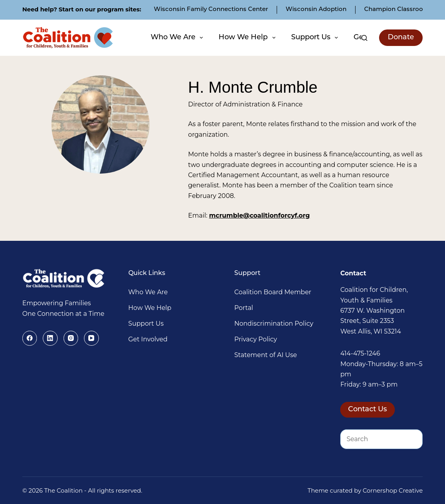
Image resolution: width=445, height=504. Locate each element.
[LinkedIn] (50, 338)
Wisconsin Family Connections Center (211, 10)
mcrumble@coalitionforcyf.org (260, 215)
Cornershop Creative (393, 490)
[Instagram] (71, 338)
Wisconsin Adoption (316, 10)
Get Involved (148, 339)
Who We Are (178, 38)
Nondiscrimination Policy (274, 323)
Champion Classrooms (398, 10)
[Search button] (413, 439)
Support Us (316, 38)
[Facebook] (30, 338)
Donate (401, 38)
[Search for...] (372, 439)
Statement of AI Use (266, 355)
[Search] (364, 38)
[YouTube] (91, 338)
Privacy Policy (256, 339)
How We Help (248, 38)
